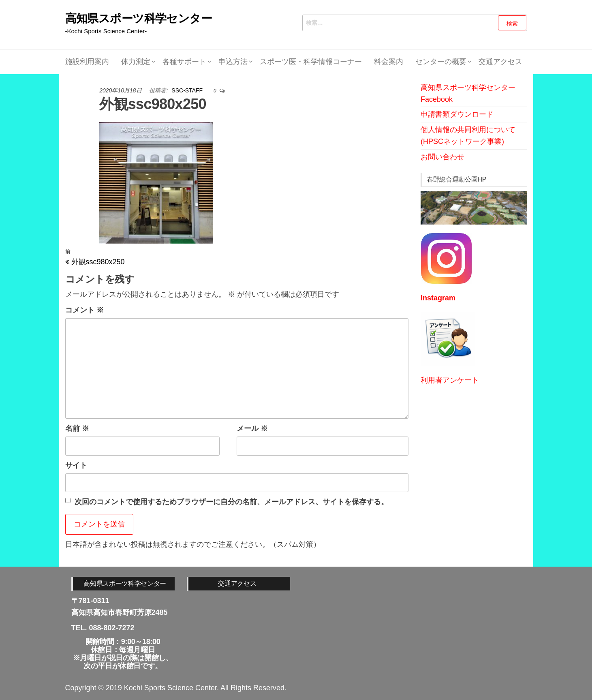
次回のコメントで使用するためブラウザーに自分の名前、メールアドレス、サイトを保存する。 (231, 502)
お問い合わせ (442, 157)
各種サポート (184, 62)
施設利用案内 (87, 62)
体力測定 (136, 62)
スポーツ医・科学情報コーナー (311, 62)
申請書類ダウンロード (457, 114)
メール (252, 428)
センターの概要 (441, 62)
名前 (77, 428)
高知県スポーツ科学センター (139, 18)
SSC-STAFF (188, 90)
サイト (76, 465)
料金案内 (389, 62)
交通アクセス (500, 62)
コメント (84, 310)
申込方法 (233, 62)
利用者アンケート (450, 380)
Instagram (438, 298)
